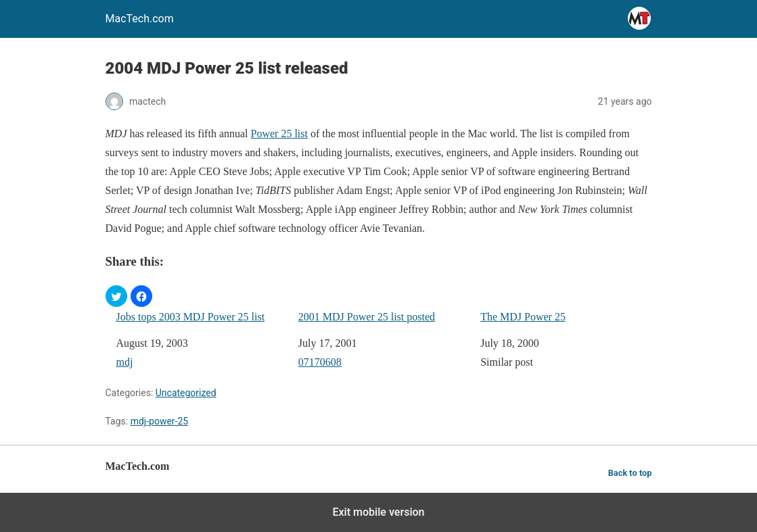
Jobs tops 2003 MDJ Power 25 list (191, 317)
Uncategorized (186, 393)
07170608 (320, 362)
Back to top (630, 473)
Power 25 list (279, 134)
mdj (125, 362)
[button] (116, 296)
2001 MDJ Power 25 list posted (367, 317)
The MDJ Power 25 (523, 317)
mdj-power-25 (160, 421)
